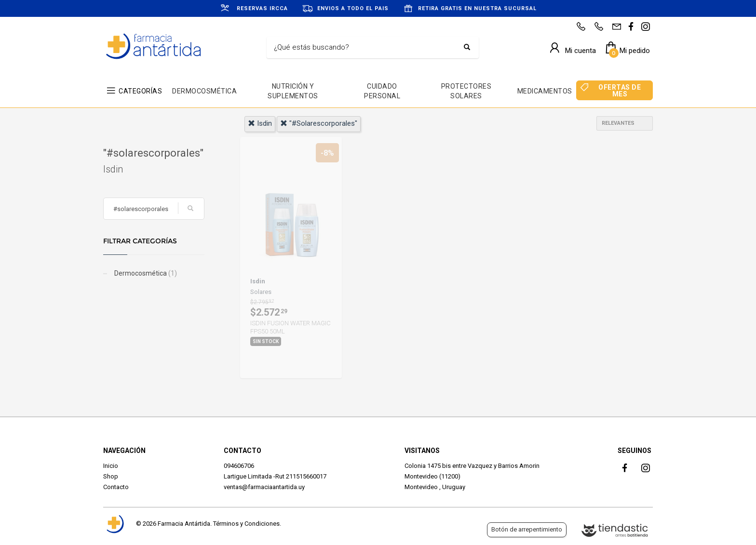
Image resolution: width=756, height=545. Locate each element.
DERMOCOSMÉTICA (204, 91)
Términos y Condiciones (246, 524)
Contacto (116, 487)
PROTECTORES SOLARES (466, 91)
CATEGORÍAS (140, 91)
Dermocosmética (145, 273)
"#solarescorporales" (319, 123)
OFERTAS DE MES (620, 91)
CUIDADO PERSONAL (382, 91)
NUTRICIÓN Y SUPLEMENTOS (293, 91)
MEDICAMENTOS (545, 91)
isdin (260, 123)
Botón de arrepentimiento (527, 529)
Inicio (111, 466)
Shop (111, 476)
